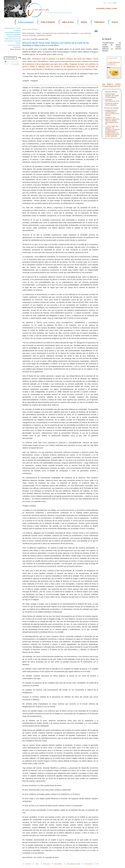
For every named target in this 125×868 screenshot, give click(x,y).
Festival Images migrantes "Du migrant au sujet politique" (112, 96)
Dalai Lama (32, 61)
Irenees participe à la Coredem (73, 864)
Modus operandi (89, 864)
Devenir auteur (46, 864)
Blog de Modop (111, 92)
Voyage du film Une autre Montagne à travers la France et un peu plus (112, 113)
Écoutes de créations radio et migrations (112, 104)
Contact (115, 8)
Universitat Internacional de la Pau (112, 100)
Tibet (95, 69)
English (105, 3)
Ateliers (84, 22)
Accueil (24, 29)
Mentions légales (58, 864)
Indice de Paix (68, 22)
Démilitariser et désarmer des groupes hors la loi (63, 69)
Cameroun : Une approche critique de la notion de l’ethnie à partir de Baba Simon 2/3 (112, 121)
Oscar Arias (26, 39)
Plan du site (28, 864)
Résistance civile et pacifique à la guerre (49, 59)
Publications (99, 22)
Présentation (101, 8)
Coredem (16, 64)
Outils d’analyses (48, 22)
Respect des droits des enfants (79, 59)
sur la (13, 64)
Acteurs (115, 22)
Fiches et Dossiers (26, 22)
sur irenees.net (13, 62)
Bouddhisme (43, 61)
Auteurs (108, 8)
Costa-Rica (88, 69)
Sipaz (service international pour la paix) (65, 61)
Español (110, 3)
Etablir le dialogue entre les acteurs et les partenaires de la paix (58, 67)
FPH (98, 864)
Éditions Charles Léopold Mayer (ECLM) (112, 85)
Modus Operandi (15, 49)
